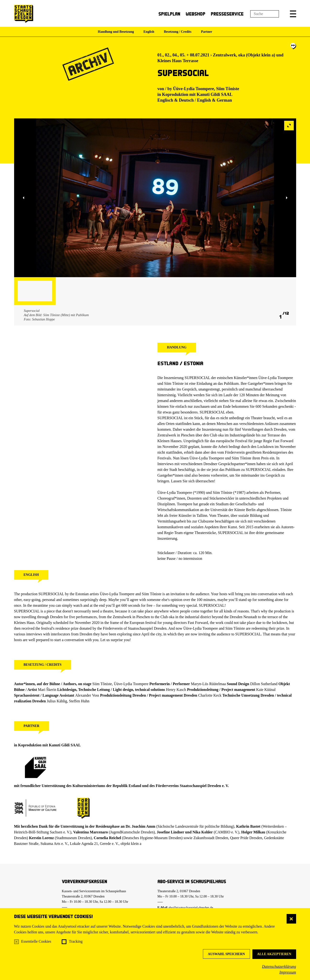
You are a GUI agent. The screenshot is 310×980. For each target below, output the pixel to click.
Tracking (76, 941)
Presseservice (227, 14)
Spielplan (169, 14)
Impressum (288, 972)
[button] (293, 14)
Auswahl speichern (226, 954)
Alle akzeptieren (274, 954)
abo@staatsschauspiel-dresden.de (191, 908)
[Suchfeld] (265, 14)
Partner (207, 32)
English (149, 32)
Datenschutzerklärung (279, 966)
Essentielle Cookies (36, 941)
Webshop (196, 14)
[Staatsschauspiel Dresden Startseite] (24, 14)
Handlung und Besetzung (116, 32)
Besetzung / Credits (178, 32)
